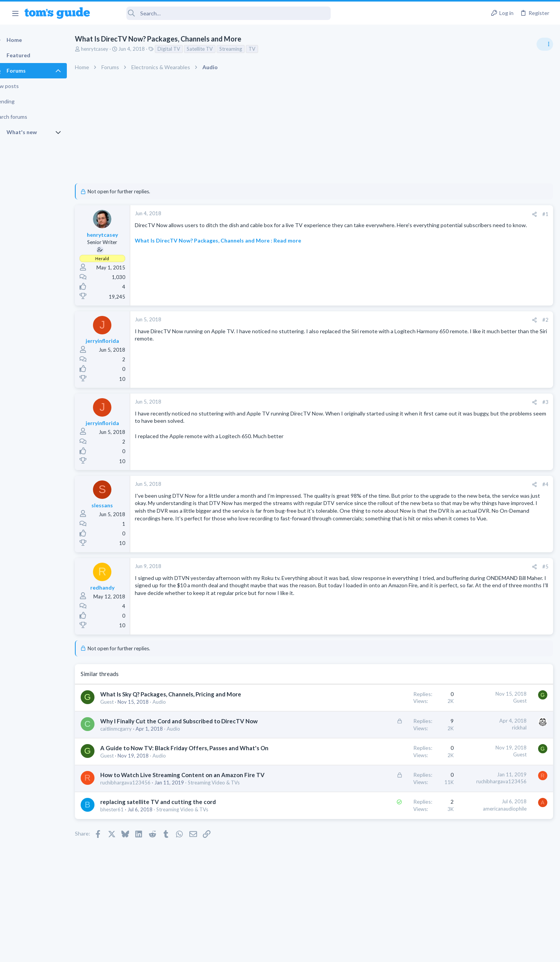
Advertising (197, 951)
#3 (422, 402)
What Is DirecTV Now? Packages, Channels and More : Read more (231, 248)
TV (265, 49)
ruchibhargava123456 (139, 807)
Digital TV (182, 49)
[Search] (215, 13)
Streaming (244, 49)
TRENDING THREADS (463, 418)
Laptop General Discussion (481, 537)
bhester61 (125, 834)
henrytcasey (108, 49)
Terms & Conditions (353, 951)
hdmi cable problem (486, 552)
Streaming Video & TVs (227, 807)
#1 (422, 214)
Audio (173, 702)
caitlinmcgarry (129, 737)
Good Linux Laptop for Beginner (501, 516)
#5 (422, 567)
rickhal (396, 728)
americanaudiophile (381, 833)
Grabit (471, 478)
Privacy (300, 951)
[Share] (411, 214)
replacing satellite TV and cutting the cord (171, 826)
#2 (422, 320)
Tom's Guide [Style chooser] (498, 898)
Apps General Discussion (479, 500)
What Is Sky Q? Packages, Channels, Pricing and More (184, 694)
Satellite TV (213, 49)
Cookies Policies (251, 951)
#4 (422, 484)
